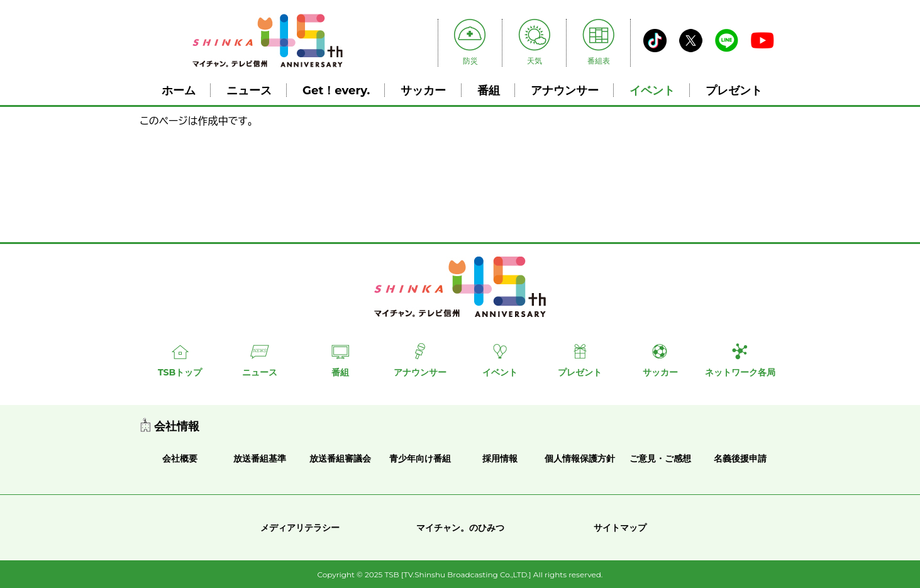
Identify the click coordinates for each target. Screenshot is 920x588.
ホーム (179, 90)
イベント (652, 90)
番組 (489, 90)
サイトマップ (620, 528)
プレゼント (734, 90)
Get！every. (336, 90)
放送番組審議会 (340, 458)
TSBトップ (180, 372)
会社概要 (180, 458)
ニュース (249, 90)
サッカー (423, 90)
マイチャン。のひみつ (460, 528)
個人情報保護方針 (580, 458)
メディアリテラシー (300, 528)
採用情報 (500, 458)
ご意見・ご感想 (660, 458)
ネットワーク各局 (740, 372)
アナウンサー (565, 90)
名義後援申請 (740, 458)
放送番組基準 (260, 458)
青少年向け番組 (420, 458)
